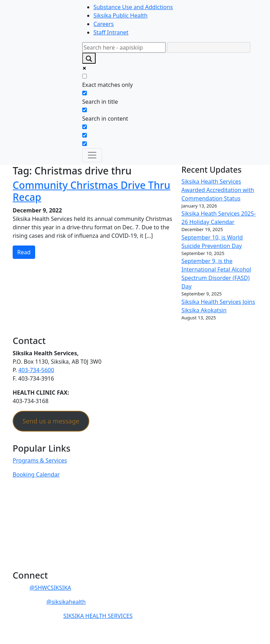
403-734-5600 (36, 370)
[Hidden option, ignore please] (85, 135)
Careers (104, 24)
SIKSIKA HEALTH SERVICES (98, 616)
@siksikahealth (66, 602)
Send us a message (51, 421)
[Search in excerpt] (85, 127)
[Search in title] (85, 93)
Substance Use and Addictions (133, 7)
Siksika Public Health (121, 15)
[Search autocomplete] (209, 47)
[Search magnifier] (89, 58)
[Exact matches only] (85, 76)
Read (24, 252)
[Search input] (124, 47)
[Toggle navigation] (92, 155)
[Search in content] (85, 110)
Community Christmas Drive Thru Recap (91, 191)
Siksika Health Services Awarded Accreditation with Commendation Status (218, 190)
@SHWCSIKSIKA (50, 588)
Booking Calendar (36, 474)
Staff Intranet (111, 32)
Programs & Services (40, 460)
